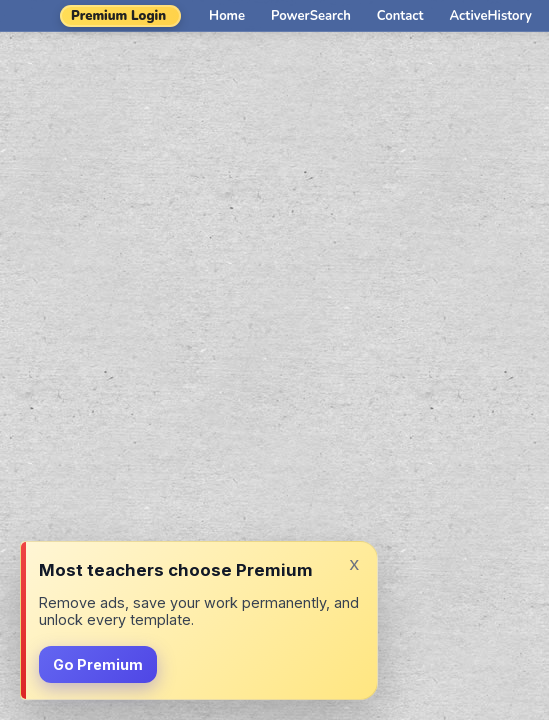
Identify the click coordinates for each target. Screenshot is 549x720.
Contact (400, 16)
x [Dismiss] (354, 563)
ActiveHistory (491, 16)
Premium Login (118, 16)
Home (227, 16)
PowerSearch (311, 16)
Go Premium (98, 664)
